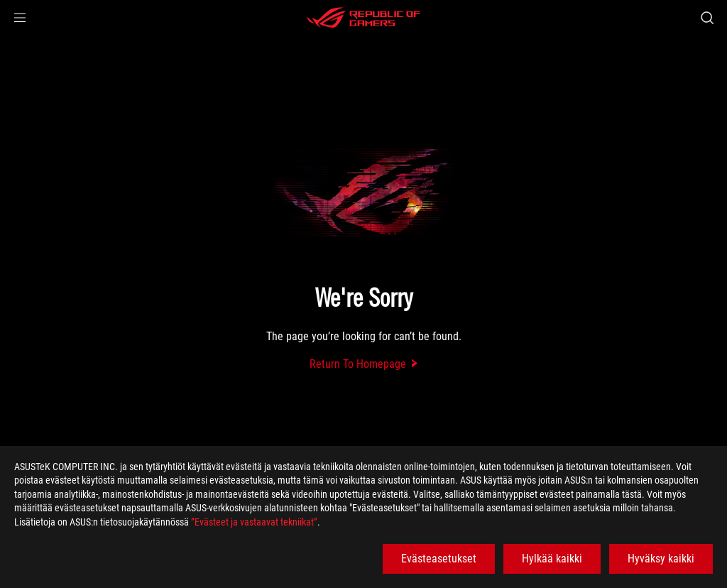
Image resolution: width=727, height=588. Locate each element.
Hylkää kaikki (552, 559)
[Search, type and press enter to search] (707, 18)
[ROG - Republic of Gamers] (363, 18)
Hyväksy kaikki (661, 559)
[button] (20, 18)
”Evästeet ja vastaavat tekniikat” (254, 522)
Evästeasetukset (439, 559)
